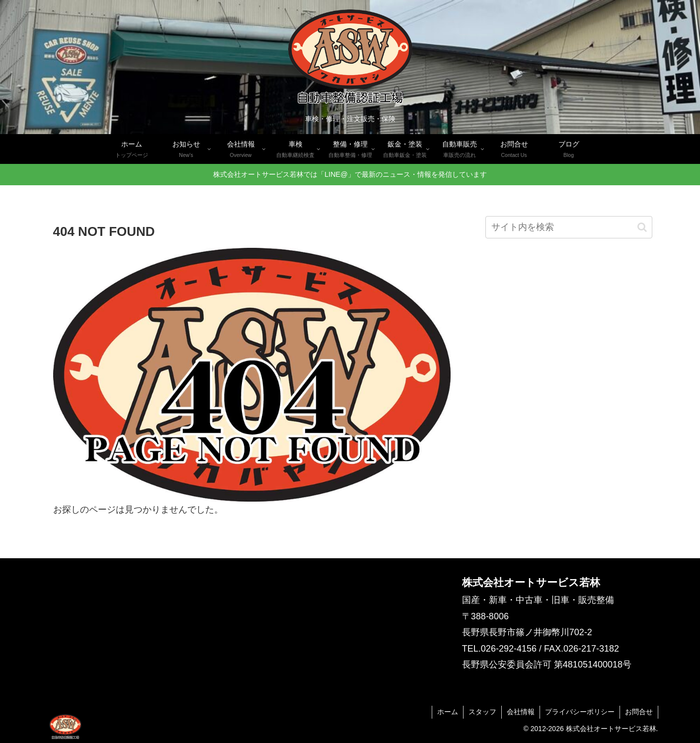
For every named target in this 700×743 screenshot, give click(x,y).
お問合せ (639, 712)
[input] (569, 227)
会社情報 (521, 712)
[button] (642, 227)
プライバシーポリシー (580, 712)
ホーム (448, 712)
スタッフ (482, 712)
